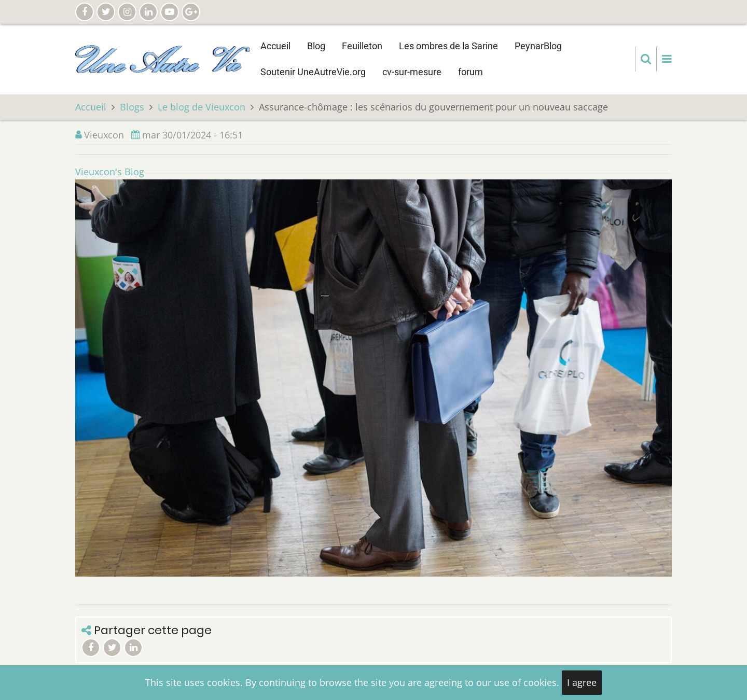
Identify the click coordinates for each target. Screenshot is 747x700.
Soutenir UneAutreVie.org (313, 72)
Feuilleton (362, 46)
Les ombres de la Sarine (448, 46)
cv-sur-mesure (412, 72)
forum (471, 72)
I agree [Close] (582, 682)
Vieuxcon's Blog (110, 172)
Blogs (132, 107)
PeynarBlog (538, 46)
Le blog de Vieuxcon (202, 107)
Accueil (275, 46)
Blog (316, 46)
